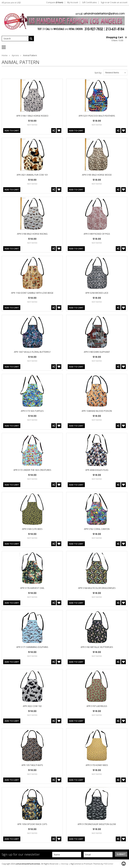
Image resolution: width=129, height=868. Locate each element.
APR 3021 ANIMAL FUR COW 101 (32, 175)
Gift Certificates (89, 3)
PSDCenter (109, 864)
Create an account (119, 3)
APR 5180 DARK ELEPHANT (97, 352)
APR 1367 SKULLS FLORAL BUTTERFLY (32, 352)
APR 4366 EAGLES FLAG (97, 470)
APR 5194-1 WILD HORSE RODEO (32, 116)
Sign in (104, 3)
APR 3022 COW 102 (32, 706)
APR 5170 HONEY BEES (97, 765)
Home (5, 55)
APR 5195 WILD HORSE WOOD (97, 175)
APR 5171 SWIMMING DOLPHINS (32, 647)
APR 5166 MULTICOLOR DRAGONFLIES (97, 588)
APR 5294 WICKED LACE (97, 293)
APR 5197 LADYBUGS (97, 706)
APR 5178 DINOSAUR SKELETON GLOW (97, 824)
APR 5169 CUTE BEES (32, 529)
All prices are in (11, 3)
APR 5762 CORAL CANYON (97, 529)
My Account (73, 3)
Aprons (15, 55)
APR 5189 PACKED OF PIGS (97, 234)
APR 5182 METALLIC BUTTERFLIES (97, 647)
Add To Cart (12, 131)
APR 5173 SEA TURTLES (32, 411)
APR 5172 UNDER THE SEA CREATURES (32, 470)
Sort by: (98, 73)
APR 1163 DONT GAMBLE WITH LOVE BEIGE (32, 293)
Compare (55, 3)
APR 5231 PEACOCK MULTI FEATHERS (97, 116)
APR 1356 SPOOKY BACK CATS (32, 824)
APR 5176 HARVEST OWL (32, 588)
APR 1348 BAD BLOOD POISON (97, 411)
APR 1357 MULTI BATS (32, 765)
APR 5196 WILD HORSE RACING (32, 234)
